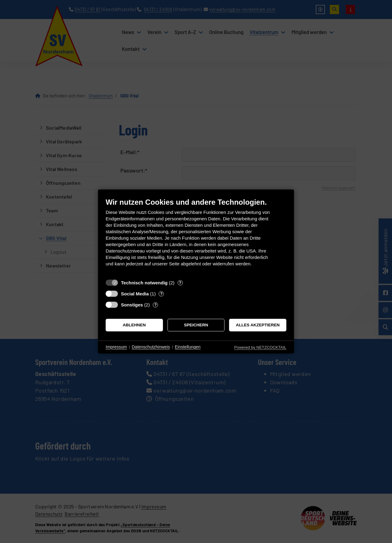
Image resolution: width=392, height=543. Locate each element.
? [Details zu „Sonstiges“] (156, 305)
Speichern (196, 325)
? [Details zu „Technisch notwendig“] (180, 283)
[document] (196, 237)
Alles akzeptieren (258, 325)
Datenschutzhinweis (151, 347)
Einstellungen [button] (188, 347)
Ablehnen (134, 325)
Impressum (116, 347)
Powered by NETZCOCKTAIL (260, 347)
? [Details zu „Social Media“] (161, 294)
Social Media (135, 294)
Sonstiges (132, 305)
